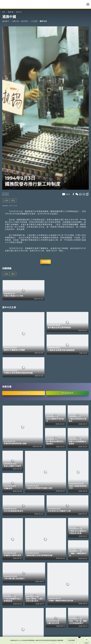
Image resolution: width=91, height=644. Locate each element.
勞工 (14, 200)
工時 (6, 200)
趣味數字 (6, 21)
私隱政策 (54, 640)
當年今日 (19, 12)
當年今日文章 (9, 307)
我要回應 (45, 262)
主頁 (4, 12)
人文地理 (34, 21)
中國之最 (15, 21)
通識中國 (11, 12)
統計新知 (25, 21)
